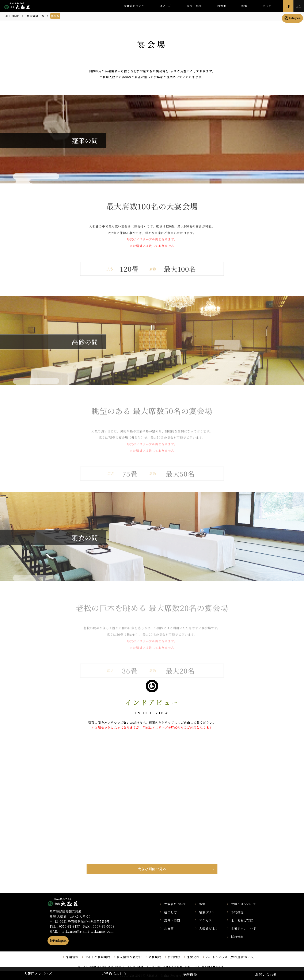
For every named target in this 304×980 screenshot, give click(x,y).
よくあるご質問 (242, 920)
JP (288, 6)
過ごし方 (166, 6)
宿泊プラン (207, 912)
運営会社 (193, 957)
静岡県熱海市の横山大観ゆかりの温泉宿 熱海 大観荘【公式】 (68, 902)
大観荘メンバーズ (244, 904)
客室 (244, 6)
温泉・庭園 (195, 6)
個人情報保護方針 (129, 957)
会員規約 (155, 957)
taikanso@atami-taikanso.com (88, 931)
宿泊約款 (174, 957)
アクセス (205, 920)
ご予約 (267, 6)
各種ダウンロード (244, 928)
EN (299, 6)
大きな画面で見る (152, 869)
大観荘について (134, 6)
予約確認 (237, 912)
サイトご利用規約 (98, 957)
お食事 (222, 6)
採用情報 (237, 937)
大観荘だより (209, 928)
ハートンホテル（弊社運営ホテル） (231, 957)
